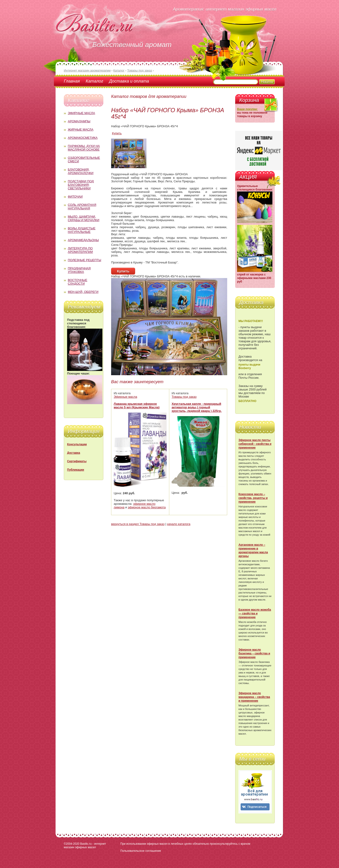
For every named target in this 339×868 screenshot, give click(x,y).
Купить (117, 133)
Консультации (77, 444)
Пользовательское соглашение (141, 851)
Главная (72, 81)
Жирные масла (81, 129)
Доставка (74, 453)
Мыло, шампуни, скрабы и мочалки (84, 218)
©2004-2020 (72, 844)
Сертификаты (77, 461)
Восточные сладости (78, 282)
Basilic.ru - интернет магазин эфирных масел (85, 846)
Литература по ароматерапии (80, 250)
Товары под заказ (184, 397)
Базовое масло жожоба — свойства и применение (255, 613)
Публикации (76, 470)
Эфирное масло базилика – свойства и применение (254, 653)
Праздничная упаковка (79, 270)
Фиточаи (75, 197)
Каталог (94, 81)
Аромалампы (79, 121)
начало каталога (179, 524)
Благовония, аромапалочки (81, 171)
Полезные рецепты (85, 260)
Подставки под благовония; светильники (81, 185)
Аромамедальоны (83, 240)
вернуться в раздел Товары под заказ (138, 524)
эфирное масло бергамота (147, 507)
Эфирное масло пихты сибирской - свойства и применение (255, 444)
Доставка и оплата (129, 81)
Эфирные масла (81, 113)
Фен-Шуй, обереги (83, 292)
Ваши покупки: (247, 109)
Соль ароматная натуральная (82, 207)
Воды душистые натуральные (82, 230)
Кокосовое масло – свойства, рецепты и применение (253, 498)
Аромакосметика (83, 138)
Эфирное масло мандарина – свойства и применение (254, 697)
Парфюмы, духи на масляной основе (84, 148)
